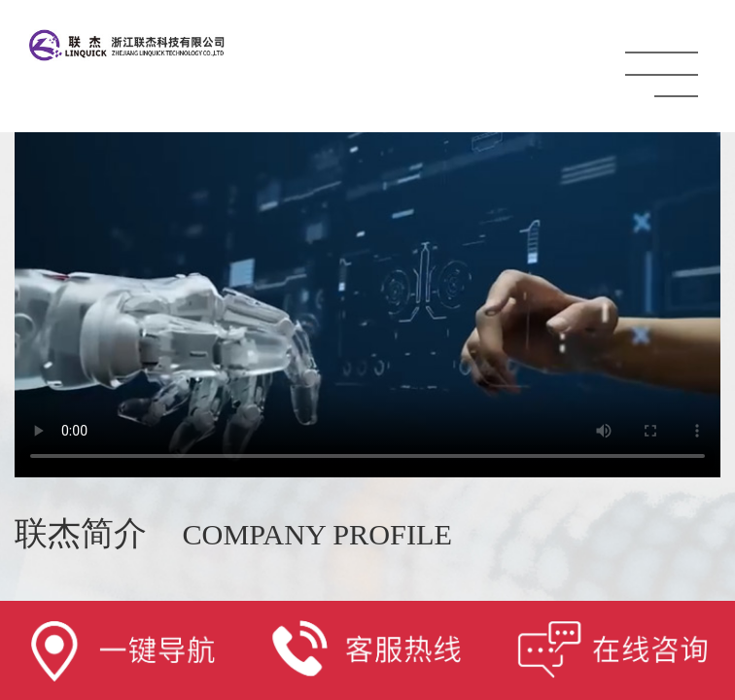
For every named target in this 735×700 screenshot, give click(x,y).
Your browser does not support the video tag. (367, 276)
